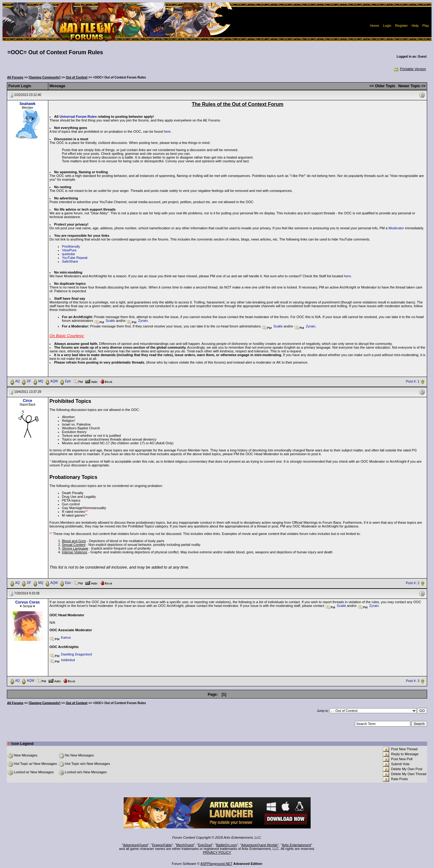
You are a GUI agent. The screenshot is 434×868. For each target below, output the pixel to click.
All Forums (15, 77)
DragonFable (162, 845)
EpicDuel (205, 845)
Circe (27, 401)
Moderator (396, 228)
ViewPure (69, 250)
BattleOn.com (227, 845)
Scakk (110, 321)
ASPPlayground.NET (216, 864)
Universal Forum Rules (78, 117)
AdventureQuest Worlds (259, 845)
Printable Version (410, 69)
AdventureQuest (136, 845)
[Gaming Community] (45, 77)
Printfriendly (71, 246)
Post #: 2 (413, 583)
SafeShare (70, 261)
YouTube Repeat (75, 258)
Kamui (66, 637)
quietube (69, 254)
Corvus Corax (28, 602)
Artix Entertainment (297, 845)
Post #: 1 (413, 381)
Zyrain (143, 321)
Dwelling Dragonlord (76, 654)
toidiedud (68, 660)
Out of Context (76, 77)
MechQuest (185, 845)
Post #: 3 (413, 681)
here (167, 131)
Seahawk (28, 104)
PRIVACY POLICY (217, 852)
